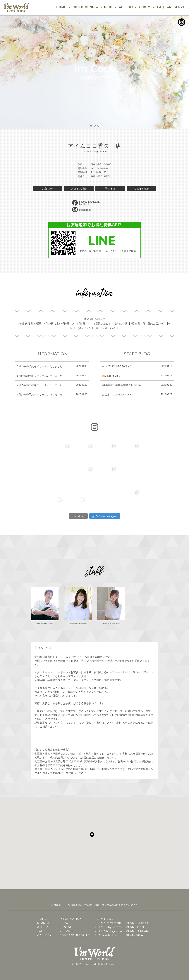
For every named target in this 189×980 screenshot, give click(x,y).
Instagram (85, 210)
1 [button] (91, 126)
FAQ (161, 7)
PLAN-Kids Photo (108, 935)
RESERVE (177, 7)
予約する (110, 189)
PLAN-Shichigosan (108, 931)
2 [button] (95, 126)
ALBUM (145, 7)
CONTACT (67, 927)
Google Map (142, 189)
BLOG (64, 923)
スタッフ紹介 (79, 189)
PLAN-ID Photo (138, 931)
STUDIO (106, 7)
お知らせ (47, 189)
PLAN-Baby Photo (108, 927)
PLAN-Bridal (135, 927)
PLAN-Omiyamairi (108, 923)
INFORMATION (71, 919)
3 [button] (98, 126)
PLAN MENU (104, 919)
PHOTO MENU (83, 7)
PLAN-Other (135, 935)
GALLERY (126, 7)
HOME (61, 7)
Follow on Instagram (105, 516)
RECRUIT (66, 931)
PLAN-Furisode (137, 923)
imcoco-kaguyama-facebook (90, 203)
